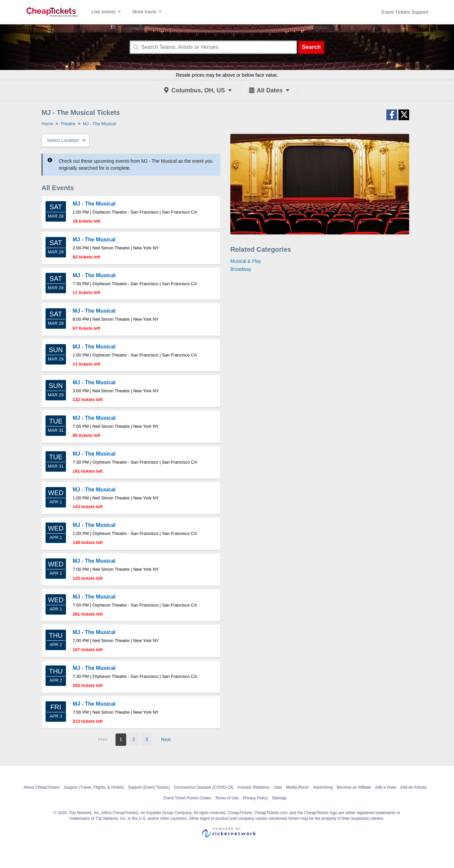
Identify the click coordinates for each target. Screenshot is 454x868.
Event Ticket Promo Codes (187, 798)
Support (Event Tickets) (149, 787)
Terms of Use (227, 798)
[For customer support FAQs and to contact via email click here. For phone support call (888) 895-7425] (405, 12)
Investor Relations (253, 787)
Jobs (278, 787)
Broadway (241, 269)
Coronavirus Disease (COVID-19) (204, 787)
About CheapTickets (42, 787)
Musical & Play (246, 261)
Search (311, 47)
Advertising (323, 787)
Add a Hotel (386, 787)
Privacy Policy (255, 798)
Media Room (297, 787)
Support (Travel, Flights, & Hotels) (94, 787)
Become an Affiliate (354, 787)
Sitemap (279, 798)
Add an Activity (413, 787)
